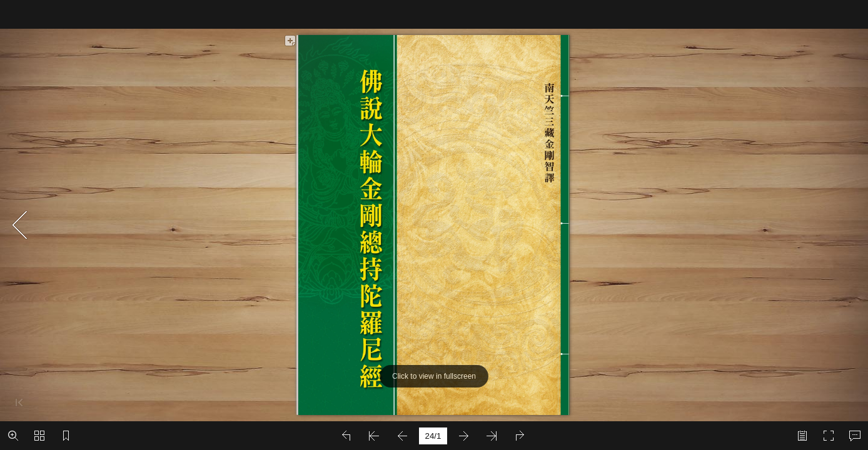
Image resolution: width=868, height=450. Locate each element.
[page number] (433, 436)
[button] (13, 436)
